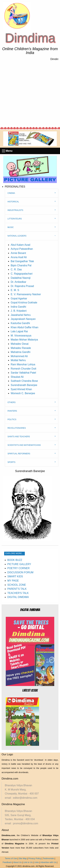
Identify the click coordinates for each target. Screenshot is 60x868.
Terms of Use (11, 858)
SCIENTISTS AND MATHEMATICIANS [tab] (24, 445)
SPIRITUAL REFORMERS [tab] (19, 454)
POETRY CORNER (18, 568)
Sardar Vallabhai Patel (23, 373)
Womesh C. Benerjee (23, 393)
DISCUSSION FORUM (20, 572)
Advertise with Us (48, 862)
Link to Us (28, 862)
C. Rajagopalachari (22, 274)
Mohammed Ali (19, 356)
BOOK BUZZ (15, 560)
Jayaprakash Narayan (23, 319)
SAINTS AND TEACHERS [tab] (19, 437)
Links (36, 862)
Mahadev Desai (20, 344)
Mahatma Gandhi (21, 352)
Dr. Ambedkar (18, 282)
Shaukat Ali (17, 377)
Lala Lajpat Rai (19, 331)
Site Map (23, 858)
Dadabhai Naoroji (21, 278)
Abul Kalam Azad (20, 245)
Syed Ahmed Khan (21, 389)
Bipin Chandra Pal (21, 265)
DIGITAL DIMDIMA (18, 597)
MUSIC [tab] (11, 227)
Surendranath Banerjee (24, 385)
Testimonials (48, 858)
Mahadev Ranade (21, 348)
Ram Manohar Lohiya (23, 364)
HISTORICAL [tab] (13, 202)
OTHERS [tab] (12, 402)
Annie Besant (18, 253)
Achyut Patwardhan (22, 249)
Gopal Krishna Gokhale (24, 303)
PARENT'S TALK (17, 589)
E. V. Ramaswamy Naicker (26, 294)
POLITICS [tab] (12, 419)
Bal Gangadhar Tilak (22, 261)
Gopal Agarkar (19, 298)
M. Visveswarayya (21, 336)
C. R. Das (16, 269)
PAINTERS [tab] (12, 411)
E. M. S (15, 290)
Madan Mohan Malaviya (24, 340)
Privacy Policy (35, 858)
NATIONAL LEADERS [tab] (17, 236)
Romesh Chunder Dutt (23, 369)
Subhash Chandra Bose (24, 381)
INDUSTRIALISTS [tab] (15, 210)
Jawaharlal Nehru (21, 315)
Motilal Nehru (18, 360)
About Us (18, 862)
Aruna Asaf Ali (19, 257)
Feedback (7, 862)
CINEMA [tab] (11, 193)
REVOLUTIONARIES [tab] (17, 428)
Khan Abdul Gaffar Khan (24, 327)
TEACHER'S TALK (18, 593)
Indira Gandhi (18, 307)
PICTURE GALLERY (19, 564)
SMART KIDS (15, 576)
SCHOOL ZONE (17, 585)
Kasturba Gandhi (20, 323)
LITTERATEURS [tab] (15, 219)
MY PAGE (13, 581)
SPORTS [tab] (11, 462)
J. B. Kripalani (19, 311)
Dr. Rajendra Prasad (22, 286)
